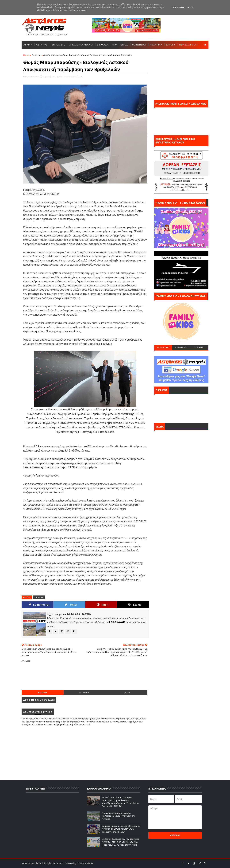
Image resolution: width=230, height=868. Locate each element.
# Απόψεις (39, 597)
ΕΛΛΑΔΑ (171, 45)
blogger (43, 692)
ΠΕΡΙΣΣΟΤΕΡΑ (188, 45)
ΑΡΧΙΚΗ (28, 45)
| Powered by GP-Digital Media (78, 863)
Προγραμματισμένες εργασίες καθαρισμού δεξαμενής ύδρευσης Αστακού (119, 816)
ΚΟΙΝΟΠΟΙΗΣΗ (39, 605)
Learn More (178, 7)
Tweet (71, 605)
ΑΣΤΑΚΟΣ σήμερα (181, 408)
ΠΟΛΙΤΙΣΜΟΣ (120, 45)
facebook (84, 692)
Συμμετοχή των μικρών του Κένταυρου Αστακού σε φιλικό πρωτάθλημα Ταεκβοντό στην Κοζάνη (121, 829)
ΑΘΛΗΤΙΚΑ (156, 45)
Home (26, 55)
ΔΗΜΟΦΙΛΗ (181, 347)
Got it (191, 7)
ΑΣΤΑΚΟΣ (42, 45)
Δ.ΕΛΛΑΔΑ (103, 45)
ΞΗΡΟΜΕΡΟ (58, 45)
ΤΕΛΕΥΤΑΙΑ (163, 347)
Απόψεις (36, 55)
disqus (126, 692)
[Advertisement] (85, 679)
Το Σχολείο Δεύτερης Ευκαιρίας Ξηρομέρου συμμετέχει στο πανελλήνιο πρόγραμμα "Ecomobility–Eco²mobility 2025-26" (121, 802)
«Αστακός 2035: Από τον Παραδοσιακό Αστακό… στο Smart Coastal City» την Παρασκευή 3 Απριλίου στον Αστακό (121, 842)
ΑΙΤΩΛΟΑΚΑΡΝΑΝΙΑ (81, 45)
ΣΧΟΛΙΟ (135, 605)
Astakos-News (29, 863)
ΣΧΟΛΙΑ (199, 347)
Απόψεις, (78, 76)
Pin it (103, 605)
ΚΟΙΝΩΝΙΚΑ (139, 45)
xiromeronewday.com (36, 467)
